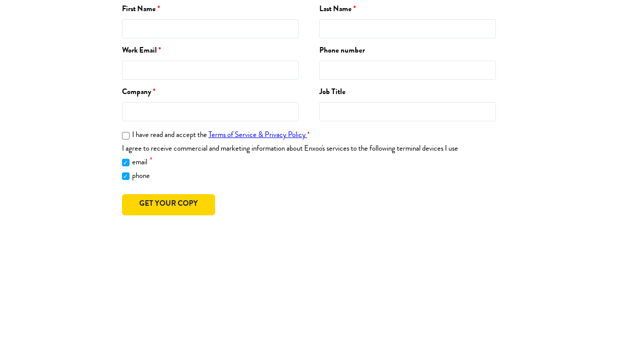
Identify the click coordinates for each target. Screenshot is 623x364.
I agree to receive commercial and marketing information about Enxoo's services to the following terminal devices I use (290, 149)
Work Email (139, 51)
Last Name (336, 10)
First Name (139, 10)
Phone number (342, 51)
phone (141, 177)
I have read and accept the (221, 136)
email (142, 162)
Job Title (333, 93)
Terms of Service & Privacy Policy (258, 136)
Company (137, 93)
